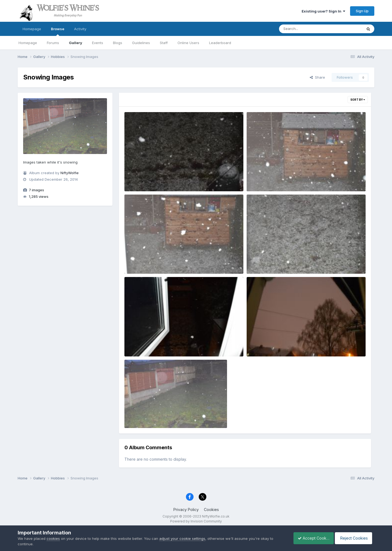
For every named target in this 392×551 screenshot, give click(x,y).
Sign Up (362, 11)
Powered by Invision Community (196, 521)
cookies (53, 538)
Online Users (188, 43)
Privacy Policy (186, 510)
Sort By (358, 100)
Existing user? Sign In (323, 11)
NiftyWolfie (70, 173)
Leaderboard (220, 43)
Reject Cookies (354, 538)
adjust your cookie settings (182, 538)
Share (317, 77)
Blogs (118, 43)
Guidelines (141, 43)
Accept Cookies (311, 538)
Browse (58, 31)
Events (98, 43)
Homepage (32, 29)
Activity (80, 29)
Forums (53, 43)
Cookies (211, 510)
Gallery (76, 43)
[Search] (306, 29)
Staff (164, 43)
